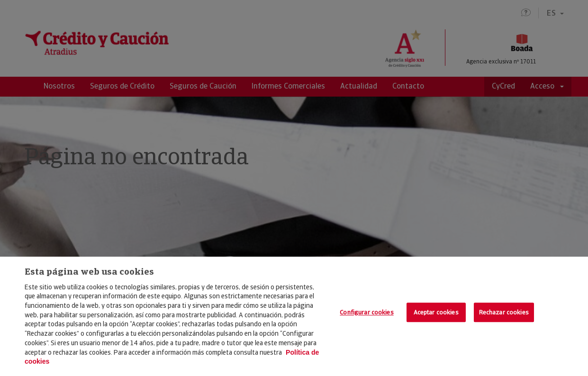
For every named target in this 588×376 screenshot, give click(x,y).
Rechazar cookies (504, 312)
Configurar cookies (366, 312)
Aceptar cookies (436, 312)
